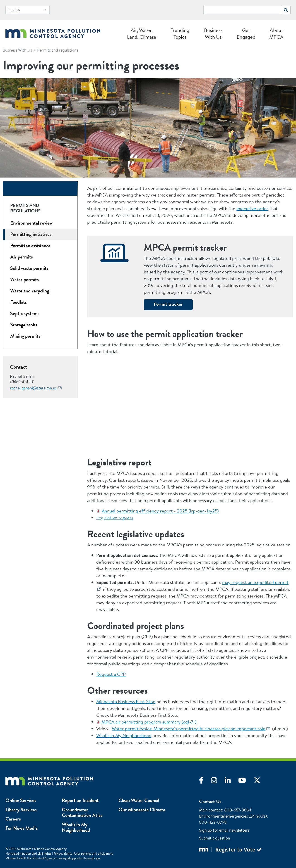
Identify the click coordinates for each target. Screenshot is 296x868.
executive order (252, 208)
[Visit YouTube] (246, 781)
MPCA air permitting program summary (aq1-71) (149, 722)
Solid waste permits (29, 268)
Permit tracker (168, 304)
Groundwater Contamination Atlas (82, 812)
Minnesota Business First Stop (126, 701)
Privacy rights (63, 854)
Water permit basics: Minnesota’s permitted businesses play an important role (189, 729)
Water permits (24, 279)
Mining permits (25, 336)
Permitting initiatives (31, 234)
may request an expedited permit (255, 582)
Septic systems (25, 313)
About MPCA (276, 33)
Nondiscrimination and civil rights (28, 854)
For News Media (22, 828)
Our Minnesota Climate (142, 810)
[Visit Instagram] (218, 781)
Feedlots (18, 302)
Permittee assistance (30, 245)
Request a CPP (111, 674)
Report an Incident (80, 800)
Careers (13, 819)
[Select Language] (28, 10)
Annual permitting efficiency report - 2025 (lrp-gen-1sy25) (160, 511)
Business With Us (213, 33)
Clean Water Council (139, 800)
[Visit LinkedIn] (231, 781)
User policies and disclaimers (94, 854)
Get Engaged (246, 33)
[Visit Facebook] (205, 781)
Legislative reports (115, 518)
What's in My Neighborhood (124, 735)
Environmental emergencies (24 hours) (233, 816)
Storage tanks (24, 325)
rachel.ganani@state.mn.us (33, 388)
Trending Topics (180, 33)
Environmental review (31, 223)
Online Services (21, 800)
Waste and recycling (30, 291)
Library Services (21, 810)
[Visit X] (260, 781)
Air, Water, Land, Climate (142, 33)
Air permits (22, 257)
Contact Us (210, 801)
